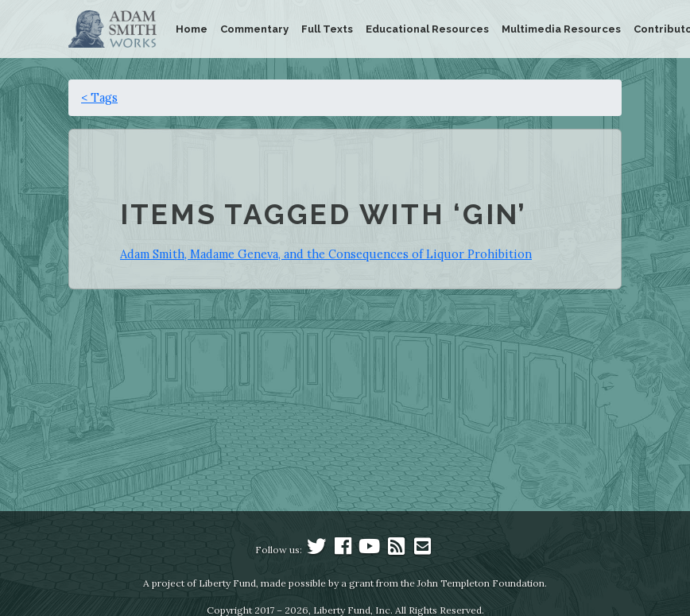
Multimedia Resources (561, 29)
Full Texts (327, 29)
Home (192, 29)
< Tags (99, 97)
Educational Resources (427, 29)
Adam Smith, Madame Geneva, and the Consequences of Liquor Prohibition (326, 254)
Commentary (254, 29)
